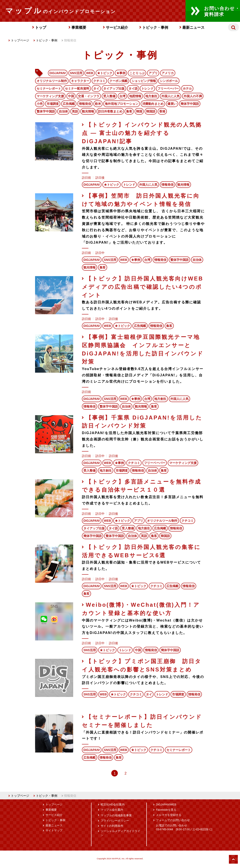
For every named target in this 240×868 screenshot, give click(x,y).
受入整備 (109, 96)
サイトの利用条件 (112, 826)
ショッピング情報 (144, 81)
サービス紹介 (117, 28)
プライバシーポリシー (115, 821)
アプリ (153, 73)
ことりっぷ (137, 73)
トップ (41, 28)
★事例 (121, 73)
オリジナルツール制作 (52, 81)
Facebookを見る (166, 810)
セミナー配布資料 (77, 88)
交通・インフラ (89, 96)
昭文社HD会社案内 (112, 805)
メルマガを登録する (169, 815)
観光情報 (88, 111)
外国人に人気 (171, 96)
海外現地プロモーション (122, 104)
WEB (90, 73)
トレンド (147, 88)
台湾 (122, 96)
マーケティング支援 (50, 96)
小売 (40, 104)
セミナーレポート (49, 88)
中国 (71, 96)
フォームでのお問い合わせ (173, 820)
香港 (162, 111)
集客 (129, 111)
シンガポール (169, 81)
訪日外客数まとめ (110, 111)
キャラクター (80, 81)
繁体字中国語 (46, 111)
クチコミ (99, 81)
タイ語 (133, 88)
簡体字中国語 (190, 104)
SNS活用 (76, 73)
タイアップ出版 (114, 88)
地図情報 (135, 96)
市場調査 (53, 104)
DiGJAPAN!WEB (166, 805)
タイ (96, 88)
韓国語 (151, 111)
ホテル (187, 88)
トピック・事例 (155, 28)
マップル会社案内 (112, 810)
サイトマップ (54, 831)
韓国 (139, 111)
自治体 (63, 111)
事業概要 (79, 28)
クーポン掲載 (118, 81)
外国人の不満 (193, 96)
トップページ (19, 40)
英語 (75, 111)
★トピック (105, 73)
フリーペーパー (168, 88)
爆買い (172, 104)
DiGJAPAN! (58, 73)
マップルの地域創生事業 (116, 815)
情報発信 (85, 104)
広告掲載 (69, 104)
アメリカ (168, 73)
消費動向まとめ (153, 104)
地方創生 (151, 96)
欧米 (98, 104)
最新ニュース (193, 28)
